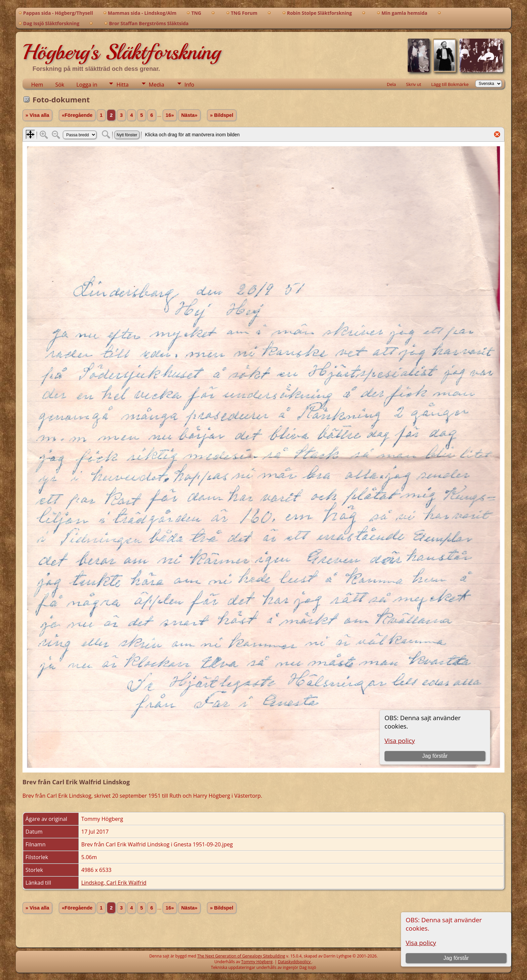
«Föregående (77, 115)
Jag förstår (456, 958)
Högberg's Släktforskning (121, 52)
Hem (37, 85)
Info (189, 85)
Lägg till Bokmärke (450, 84)
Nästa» (189, 115)
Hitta (122, 85)
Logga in (87, 85)
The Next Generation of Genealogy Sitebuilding (241, 956)
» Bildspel (222, 115)
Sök (60, 85)
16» (170, 115)
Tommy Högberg (257, 962)
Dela (391, 84)
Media (157, 85)
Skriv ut (414, 84)
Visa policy (421, 943)
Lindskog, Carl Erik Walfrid (114, 883)
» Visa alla (37, 115)
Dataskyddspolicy (295, 962)
